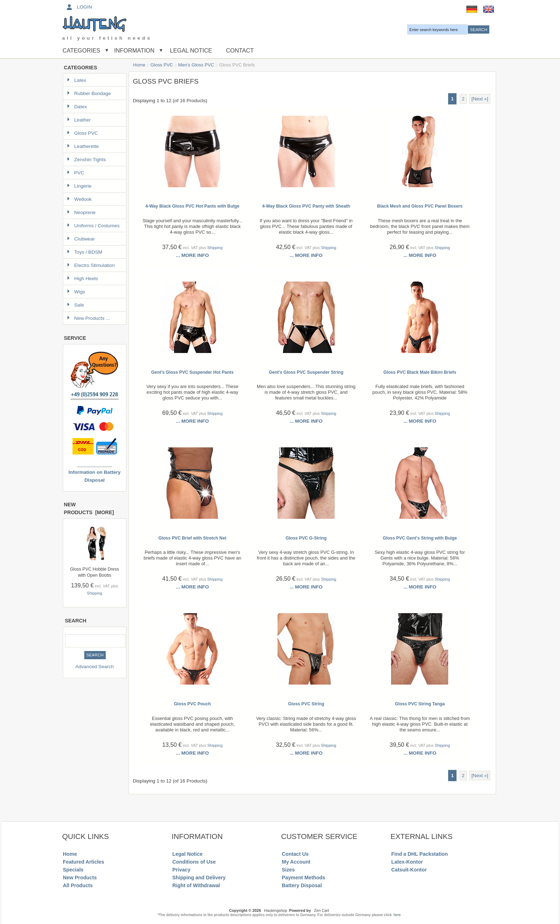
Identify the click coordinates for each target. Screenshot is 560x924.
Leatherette (83, 146)
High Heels (82, 279)
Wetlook (79, 199)
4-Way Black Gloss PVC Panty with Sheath (306, 206)
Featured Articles (84, 862)
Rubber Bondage (89, 93)
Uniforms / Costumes (93, 226)
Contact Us (295, 854)
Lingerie (79, 186)
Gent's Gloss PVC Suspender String (306, 372)
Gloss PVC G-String (306, 538)
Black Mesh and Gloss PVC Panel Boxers (420, 206)
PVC (76, 173)
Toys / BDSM (85, 252)
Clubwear (81, 239)
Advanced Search (94, 667)
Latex (76, 80)
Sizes (288, 870)
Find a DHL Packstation (420, 854)
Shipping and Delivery (199, 878)
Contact (240, 50)
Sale (75, 305)
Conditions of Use (194, 862)
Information (134, 50)
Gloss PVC (162, 65)
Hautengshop (276, 910)
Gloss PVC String (306, 704)
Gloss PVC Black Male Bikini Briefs (420, 372)
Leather (79, 120)
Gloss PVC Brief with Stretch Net (192, 538)
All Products (78, 885)
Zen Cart (321, 910)
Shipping (94, 593)
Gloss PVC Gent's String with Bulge (420, 538)
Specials (73, 870)
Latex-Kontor (407, 862)
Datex (77, 107)
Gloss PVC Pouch (192, 704)
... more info (192, 255)
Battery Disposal (302, 885)
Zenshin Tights (86, 160)
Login (79, 7)
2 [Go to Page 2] (463, 99)
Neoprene (81, 212)
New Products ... (88, 318)
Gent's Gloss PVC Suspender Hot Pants (192, 372)
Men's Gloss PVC (196, 65)
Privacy (182, 870)
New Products (80, 878)
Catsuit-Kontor (409, 870)
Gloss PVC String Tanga (420, 704)
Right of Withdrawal (196, 885)
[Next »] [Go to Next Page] (480, 99)
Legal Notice (190, 50)
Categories (81, 50)
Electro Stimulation (91, 265)
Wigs (76, 292)
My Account (296, 862)
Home (139, 65)
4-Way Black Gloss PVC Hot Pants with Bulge (192, 206)
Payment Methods (304, 878)
